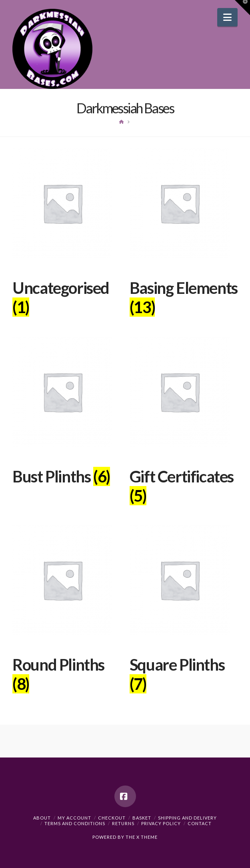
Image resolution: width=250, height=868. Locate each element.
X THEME (147, 837)
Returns (123, 823)
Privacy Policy (161, 823)
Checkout (112, 818)
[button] (227, 17)
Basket (142, 818)
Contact (200, 823)
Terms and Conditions (75, 823)
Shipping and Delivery (187, 818)
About (42, 818)
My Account (74, 818)
